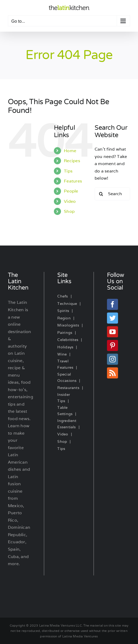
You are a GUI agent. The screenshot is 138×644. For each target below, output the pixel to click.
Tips (68, 171)
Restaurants (68, 388)
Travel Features (65, 364)
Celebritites (68, 340)
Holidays (65, 347)
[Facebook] (113, 304)
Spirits (63, 311)
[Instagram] (113, 359)
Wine (62, 354)
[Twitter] (113, 318)
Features (73, 181)
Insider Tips (64, 398)
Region (64, 318)
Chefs (63, 296)
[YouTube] (113, 332)
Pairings (65, 333)
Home (70, 151)
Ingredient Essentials (67, 424)
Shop (69, 211)
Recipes (72, 161)
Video (70, 201)
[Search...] (112, 194)
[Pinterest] (113, 345)
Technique (67, 304)
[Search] (101, 194)
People (71, 191)
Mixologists (68, 325)
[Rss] (113, 373)
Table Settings (65, 411)
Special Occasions (67, 377)
